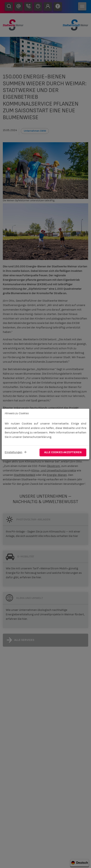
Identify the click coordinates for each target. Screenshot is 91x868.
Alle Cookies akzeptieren (63, 452)
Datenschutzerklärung (37, 437)
